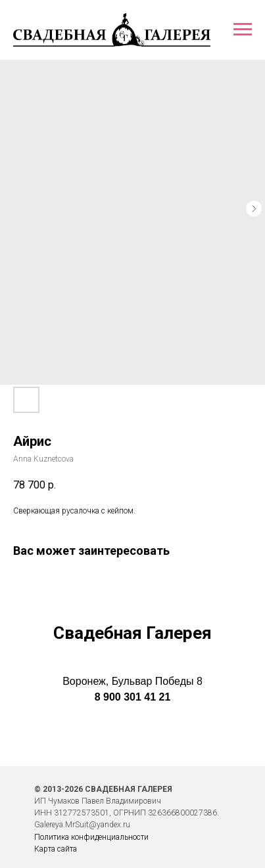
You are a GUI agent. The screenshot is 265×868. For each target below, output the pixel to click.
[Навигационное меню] (243, 30)
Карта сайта (56, 849)
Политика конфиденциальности (91, 837)
